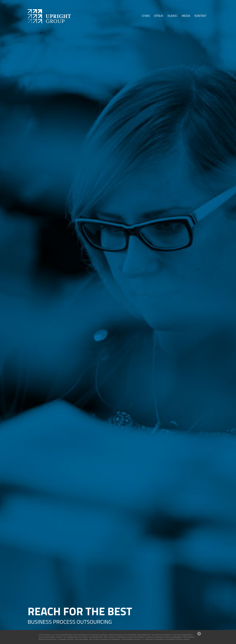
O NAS (146, 16)
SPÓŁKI (159, 16)
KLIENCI (172, 16)
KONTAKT (201, 16)
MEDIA (186, 16)
